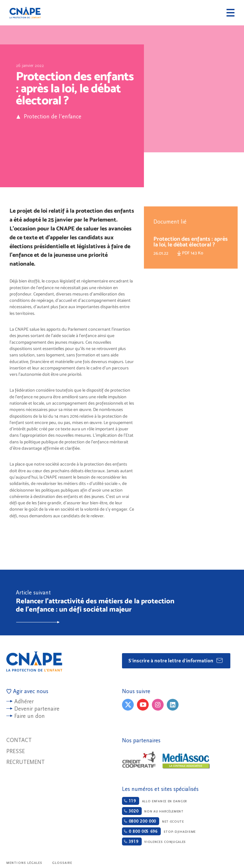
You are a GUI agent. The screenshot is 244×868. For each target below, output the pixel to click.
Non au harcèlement (153, 811)
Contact (19, 740)
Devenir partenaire (37, 709)
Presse (16, 751)
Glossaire (62, 863)
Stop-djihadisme (159, 831)
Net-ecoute (153, 821)
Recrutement (26, 762)
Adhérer (24, 702)
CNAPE (25, 13)
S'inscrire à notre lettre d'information (176, 660)
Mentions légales (24, 863)
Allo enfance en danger (155, 801)
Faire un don (30, 716)
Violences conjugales (154, 841)
